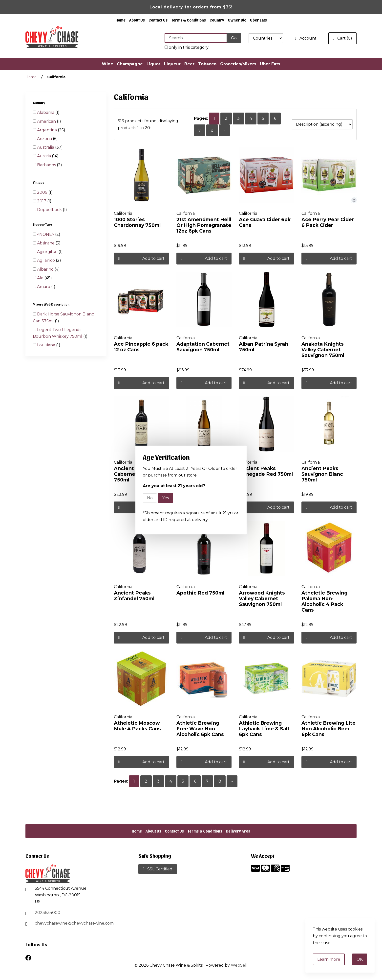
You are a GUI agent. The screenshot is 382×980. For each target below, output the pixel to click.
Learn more (329, 959)
